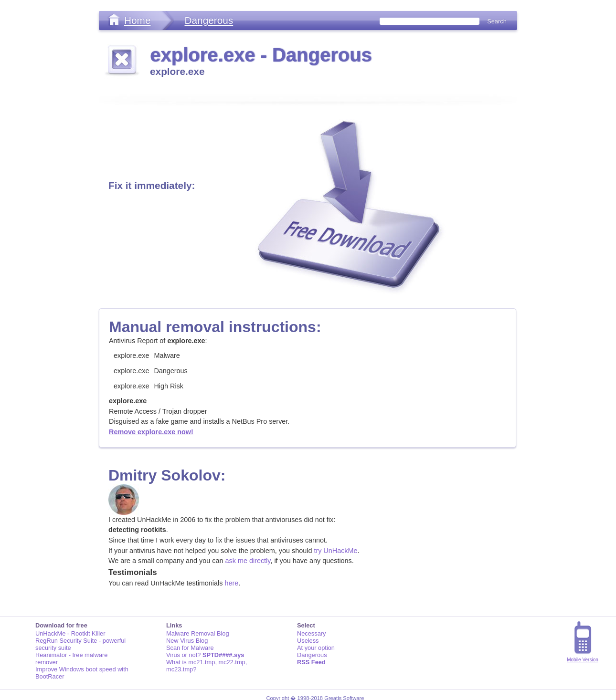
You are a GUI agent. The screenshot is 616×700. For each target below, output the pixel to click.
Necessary (311, 633)
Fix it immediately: (152, 185)
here (231, 583)
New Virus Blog (187, 641)
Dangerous (209, 20)
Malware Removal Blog (198, 633)
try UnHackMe (335, 551)
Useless (308, 641)
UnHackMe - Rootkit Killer (70, 633)
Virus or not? (205, 655)
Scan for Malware (190, 648)
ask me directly (248, 561)
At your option (316, 648)
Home (137, 20)
